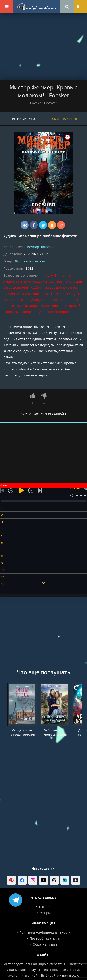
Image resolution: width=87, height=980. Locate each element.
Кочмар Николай (40, 247)
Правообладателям (45, 938)
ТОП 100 (45, 907)
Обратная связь (45, 944)
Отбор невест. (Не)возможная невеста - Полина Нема (55, 732)
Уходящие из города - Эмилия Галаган (22, 732)
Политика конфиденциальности (45, 932)
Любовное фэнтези (60, 236)
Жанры (45, 913)
